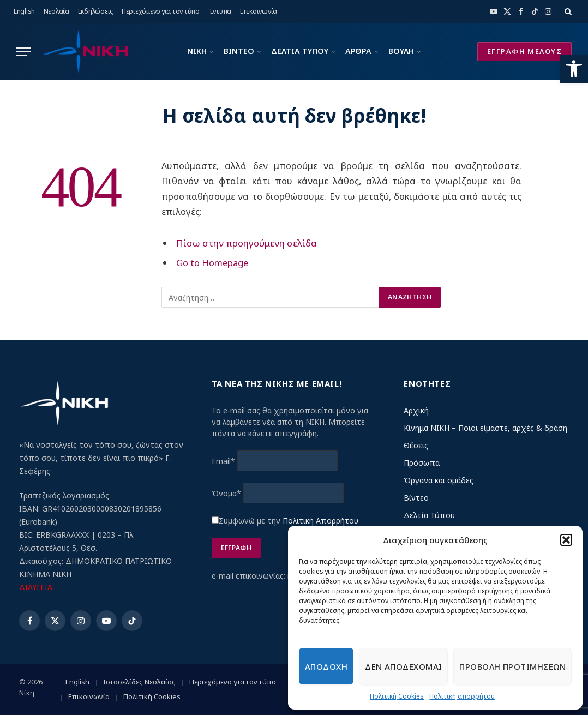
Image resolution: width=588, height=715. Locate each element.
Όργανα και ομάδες (439, 480)
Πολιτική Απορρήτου (320, 521)
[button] (574, 69)
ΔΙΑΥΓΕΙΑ (36, 587)
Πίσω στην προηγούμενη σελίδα (247, 243)
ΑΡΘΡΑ (358, 51)
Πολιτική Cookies (397, 696)
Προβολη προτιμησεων (512, 666)
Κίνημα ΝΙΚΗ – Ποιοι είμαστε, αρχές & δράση (485, 428)
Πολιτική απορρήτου (462, 696)
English (24, 11)
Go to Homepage (212, 263)
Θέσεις (416, 445)
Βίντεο (416, 498)
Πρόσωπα (422, 463)
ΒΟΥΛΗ (401, 51)
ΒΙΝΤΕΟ (239, 51)
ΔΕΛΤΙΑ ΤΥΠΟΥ (300, 51)
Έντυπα (220, 11)
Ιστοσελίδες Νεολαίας (139, 682)
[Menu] (23, 52)
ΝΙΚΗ (197, 51)
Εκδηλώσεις (96, 11)
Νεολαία (56, 11)
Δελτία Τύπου (429, 515)
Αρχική (416, 410)
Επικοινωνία (259, 11)
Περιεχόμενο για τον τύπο (161, 11)
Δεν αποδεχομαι (403, 666)
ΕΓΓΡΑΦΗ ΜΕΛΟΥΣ (524, 51)
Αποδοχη (326, 666)
